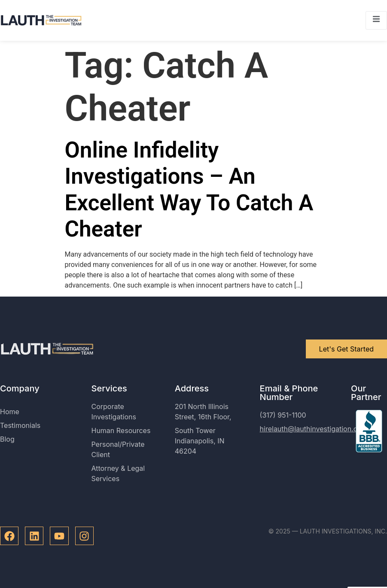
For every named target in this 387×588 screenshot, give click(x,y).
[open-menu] (376, 20)
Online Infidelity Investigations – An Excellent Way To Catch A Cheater (189, 189)
